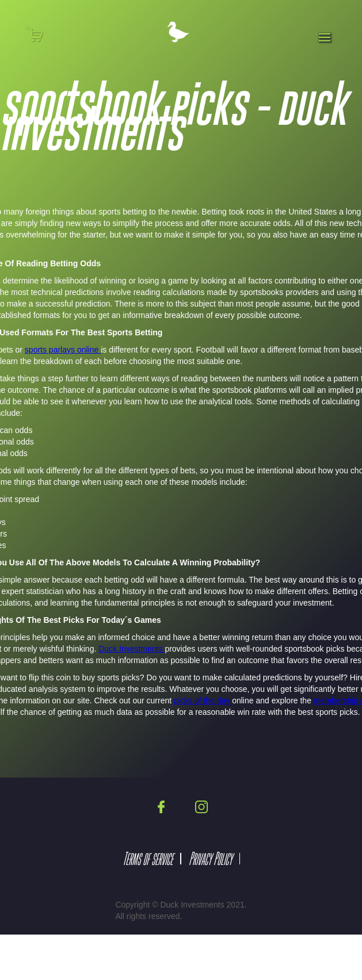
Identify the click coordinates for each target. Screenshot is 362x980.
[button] (42, 34)
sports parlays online (63, 350)
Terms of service (148, 859)
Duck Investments (132, 649)
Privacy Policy (210, 859)
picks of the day (203, 700)
